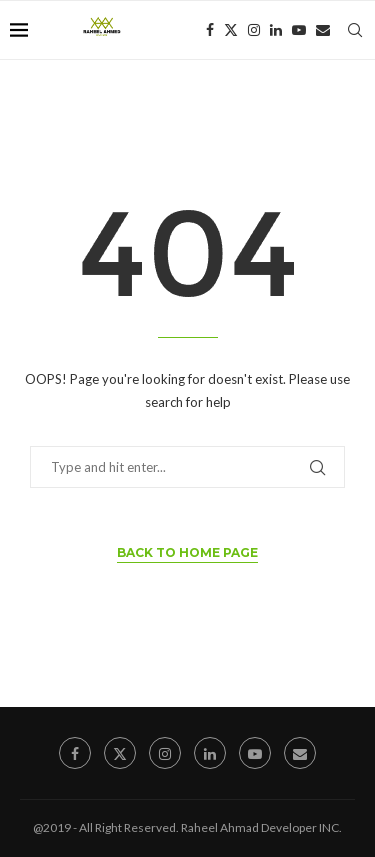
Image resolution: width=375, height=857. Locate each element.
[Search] (355, 30)
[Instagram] (254, 30)
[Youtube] (299, 30)
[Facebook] (210, 30)
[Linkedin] (276, 30)
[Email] (323, 30)
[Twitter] (231, 30)
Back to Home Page (187, 552)
